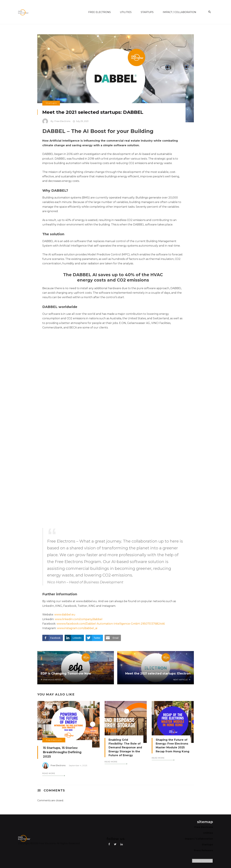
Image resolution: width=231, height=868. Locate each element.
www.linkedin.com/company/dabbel (79, 619)
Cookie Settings (202, 861)
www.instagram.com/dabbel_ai (77, 628)
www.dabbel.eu (65, 615)
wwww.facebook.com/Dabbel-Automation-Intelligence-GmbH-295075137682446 (111, 624)
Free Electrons (100, 12)
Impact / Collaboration (179, 12)
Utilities (126, 12)
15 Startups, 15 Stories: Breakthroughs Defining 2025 (62, 752)
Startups (147, 12)
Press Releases (203, 850)
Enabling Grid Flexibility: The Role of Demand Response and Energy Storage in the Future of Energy (125, 747)
